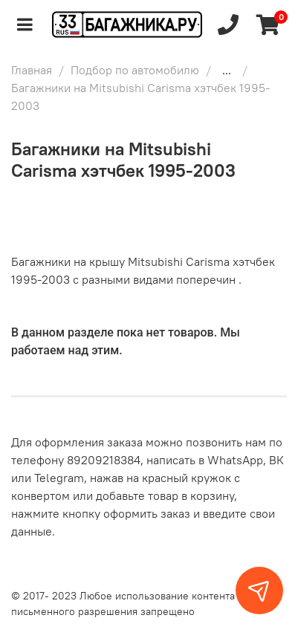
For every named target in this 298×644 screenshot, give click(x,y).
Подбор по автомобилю (135, 70)
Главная (32, 70)
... (227, 70)
